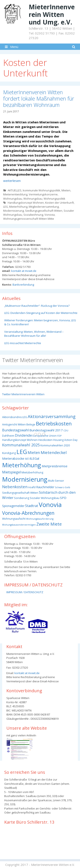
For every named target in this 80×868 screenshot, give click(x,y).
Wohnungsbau (13, 199)
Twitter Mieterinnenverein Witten (23, 394)
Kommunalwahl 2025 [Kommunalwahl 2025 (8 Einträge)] (21, 445)
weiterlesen (12, 181)
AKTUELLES (15, 190)
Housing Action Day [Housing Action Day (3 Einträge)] (65, 440)
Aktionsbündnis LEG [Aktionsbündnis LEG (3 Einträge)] (15, 417)
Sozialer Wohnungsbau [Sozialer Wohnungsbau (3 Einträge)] (45, 498)
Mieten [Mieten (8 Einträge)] (34, 452)
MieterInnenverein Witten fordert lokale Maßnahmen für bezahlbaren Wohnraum (39, 98)
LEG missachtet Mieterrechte (23, 343)
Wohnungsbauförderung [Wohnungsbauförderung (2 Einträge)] (40, 519)
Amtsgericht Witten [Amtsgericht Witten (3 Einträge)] (14, 424)
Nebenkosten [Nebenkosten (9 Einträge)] (15, 487)
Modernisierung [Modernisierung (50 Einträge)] (25, 479)
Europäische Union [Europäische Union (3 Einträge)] (45, 436)
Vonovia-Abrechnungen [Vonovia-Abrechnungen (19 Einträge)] (28, 513)
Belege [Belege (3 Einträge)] (31, 424)
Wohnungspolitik (54, 199)
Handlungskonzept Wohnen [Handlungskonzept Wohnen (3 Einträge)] (20, 440)
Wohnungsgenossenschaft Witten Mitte (29, 219)
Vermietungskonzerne (43, 194)
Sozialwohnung (33, 215)
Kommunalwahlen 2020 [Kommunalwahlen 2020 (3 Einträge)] (55, 445)
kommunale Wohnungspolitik (41, 190)
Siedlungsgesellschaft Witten (44, 211)
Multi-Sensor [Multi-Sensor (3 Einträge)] (56, 481)
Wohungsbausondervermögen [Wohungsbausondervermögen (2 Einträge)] (19, 525)
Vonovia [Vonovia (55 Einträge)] (50, 505)
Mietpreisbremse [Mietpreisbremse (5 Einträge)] (55, 466)
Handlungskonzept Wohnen (26, 203)
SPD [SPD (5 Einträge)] (63, 498)
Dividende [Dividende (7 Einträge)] (23, 435)
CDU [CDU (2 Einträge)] (66, 431)
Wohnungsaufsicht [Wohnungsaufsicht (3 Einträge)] (14, 519)
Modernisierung (14, 211)
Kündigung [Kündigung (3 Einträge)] (9, 453)
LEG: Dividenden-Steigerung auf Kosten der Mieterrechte (41, 313)
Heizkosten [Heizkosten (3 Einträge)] (45, 440)
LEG (6, 207)
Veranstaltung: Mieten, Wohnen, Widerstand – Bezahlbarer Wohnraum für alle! (34, 334)
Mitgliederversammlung (44, 207)
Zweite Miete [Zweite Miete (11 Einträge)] (49, 524)
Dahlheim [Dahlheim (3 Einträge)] (8, 436)
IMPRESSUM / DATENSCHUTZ (25, 592)
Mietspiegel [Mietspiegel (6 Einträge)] (11, 472)
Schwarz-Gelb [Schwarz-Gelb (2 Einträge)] (63, 487)
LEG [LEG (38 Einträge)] (22, 452)
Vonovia (50, 215)
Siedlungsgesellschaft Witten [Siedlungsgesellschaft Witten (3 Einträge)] (20, 493)
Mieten (66, 190)
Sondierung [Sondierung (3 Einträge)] (22, 498)
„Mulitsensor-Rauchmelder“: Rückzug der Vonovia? (37, 306)
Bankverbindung (23, 285)
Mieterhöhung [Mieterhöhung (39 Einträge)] (22, 465)
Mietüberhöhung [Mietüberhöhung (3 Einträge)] (32, 472)
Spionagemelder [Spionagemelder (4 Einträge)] (13, 506)
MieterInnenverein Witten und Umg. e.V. (52, 14)
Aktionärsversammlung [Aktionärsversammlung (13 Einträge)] (52, 416)
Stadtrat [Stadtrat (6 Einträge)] (32, 506)
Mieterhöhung (18, 207)
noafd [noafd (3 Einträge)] (32, 487)
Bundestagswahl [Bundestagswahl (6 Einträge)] (15, 430)
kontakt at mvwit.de (24, 271)
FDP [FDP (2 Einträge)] (59, 436)
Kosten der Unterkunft (59, 203)
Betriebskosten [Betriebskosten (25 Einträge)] (54, 423)
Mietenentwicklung (15, 194)
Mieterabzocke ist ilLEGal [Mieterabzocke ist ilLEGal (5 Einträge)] (21, 458)
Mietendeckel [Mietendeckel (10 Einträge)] (54, 452)
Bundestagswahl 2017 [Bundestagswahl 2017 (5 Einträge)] (46, 430)
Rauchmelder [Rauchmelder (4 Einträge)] (45, 487)
